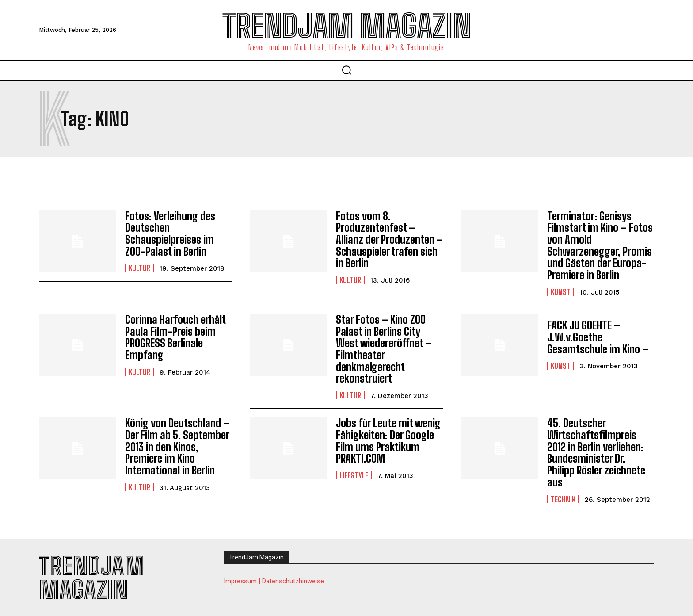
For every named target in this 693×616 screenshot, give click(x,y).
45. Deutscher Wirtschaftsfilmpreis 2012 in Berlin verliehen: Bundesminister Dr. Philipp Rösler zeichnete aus (596, 450)
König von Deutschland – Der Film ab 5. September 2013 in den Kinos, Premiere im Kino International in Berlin (177, 445)
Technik (563, 497)
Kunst (561, 291)
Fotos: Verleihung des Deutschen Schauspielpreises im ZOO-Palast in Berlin (170, 233)
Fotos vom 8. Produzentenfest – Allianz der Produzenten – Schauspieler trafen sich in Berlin (389, 239)
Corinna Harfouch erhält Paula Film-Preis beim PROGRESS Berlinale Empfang (175, 337)
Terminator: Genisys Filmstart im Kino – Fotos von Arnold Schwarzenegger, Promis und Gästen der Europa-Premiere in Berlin (599, 245)
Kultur (139, 268)
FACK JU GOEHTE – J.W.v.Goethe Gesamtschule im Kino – (597, 337)
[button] (346, 70)
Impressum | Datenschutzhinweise (274, 578)
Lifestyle (354, 474)
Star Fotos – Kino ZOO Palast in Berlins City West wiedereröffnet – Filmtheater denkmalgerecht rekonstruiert (383, 348)
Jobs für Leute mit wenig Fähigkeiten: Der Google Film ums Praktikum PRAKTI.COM (388, 439)
